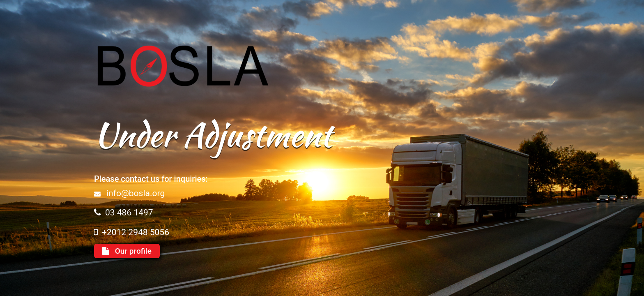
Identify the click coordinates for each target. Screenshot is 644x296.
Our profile (127, 251)
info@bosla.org (136, 193)
